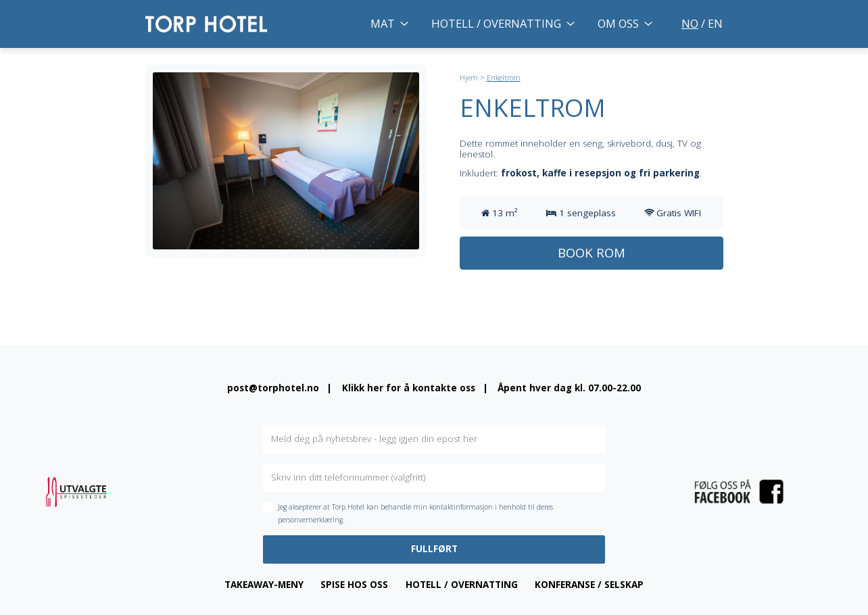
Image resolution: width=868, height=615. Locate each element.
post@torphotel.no (273, 388)
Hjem (469, 78)
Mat (383, 23)
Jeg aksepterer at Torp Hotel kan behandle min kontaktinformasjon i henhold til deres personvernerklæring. (415, 513)
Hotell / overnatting (496, 23)
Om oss (618, 23)
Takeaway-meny (264, 585)
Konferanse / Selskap (589, 585)
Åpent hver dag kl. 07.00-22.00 (569, 388)
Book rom (592, 252)
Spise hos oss (354, 585)
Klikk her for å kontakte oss (409, 388)
